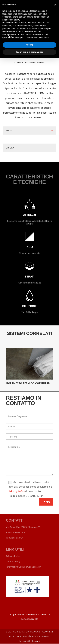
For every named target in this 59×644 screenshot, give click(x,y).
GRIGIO (10, 148)
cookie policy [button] (13, 20)
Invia (46, 502)
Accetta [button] (30, 45)
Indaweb (36, 641)
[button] (55, 5)
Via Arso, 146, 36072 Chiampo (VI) (24, 527)
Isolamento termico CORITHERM (28, 383)
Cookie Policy (13, 561)
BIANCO (10, 131)
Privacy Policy (17, 491)
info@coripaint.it (15, 538)
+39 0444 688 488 (15, 532)
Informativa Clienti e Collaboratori (24, 567)
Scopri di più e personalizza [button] (29, 52)
